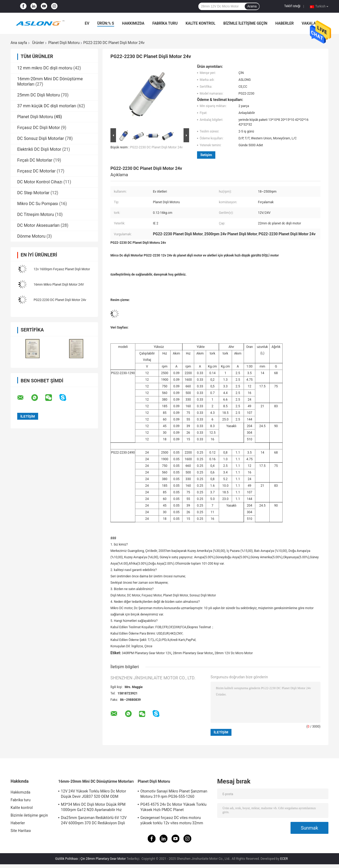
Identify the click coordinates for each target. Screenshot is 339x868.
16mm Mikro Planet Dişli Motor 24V (59, 285)
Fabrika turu (165, 23)
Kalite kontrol (201, 23)
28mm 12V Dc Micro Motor (234, 653)
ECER (284, 859)
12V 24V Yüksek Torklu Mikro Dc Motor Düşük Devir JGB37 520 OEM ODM (93, 794)
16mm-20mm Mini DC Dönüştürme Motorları (96, 781)
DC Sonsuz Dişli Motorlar (41, 138)
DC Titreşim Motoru (36, 214)
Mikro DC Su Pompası (38, 204)
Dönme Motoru (31, 236)
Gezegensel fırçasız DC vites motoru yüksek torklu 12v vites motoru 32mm (172, 820)
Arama (252, 6)
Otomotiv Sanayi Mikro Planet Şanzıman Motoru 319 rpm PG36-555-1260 (174, 794)
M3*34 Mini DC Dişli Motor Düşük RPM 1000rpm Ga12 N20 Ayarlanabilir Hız (93, 807)
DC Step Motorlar (33, 193)
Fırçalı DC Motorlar (35, 160)
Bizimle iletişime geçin (245, 23)
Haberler (284, 23)
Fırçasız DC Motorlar (36, 171)
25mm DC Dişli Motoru (39, 95)
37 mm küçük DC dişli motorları (47, 106)
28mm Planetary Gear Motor (193, 653)
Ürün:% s (106, 23)
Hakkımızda (133, 23)
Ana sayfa (19, 43)
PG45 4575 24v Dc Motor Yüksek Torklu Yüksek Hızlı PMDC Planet (173, 807)
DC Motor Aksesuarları (38, 225)
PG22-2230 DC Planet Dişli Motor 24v (60, 300)
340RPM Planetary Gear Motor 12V (146, 653)
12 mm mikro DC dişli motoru (45, 68)
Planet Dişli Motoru (64, 43)
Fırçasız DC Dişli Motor (39, 128)
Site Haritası (21, 831)
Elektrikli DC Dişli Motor (39, 149)
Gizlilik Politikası (67, 859)
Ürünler (38, 43)
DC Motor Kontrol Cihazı (40, 182)
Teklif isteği (292, 6)
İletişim (206, 155)
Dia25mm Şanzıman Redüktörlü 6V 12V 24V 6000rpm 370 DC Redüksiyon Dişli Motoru (94, 821)
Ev (87, 23)
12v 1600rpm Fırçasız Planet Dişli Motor (62, 269)
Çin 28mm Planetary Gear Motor (103, 859)
